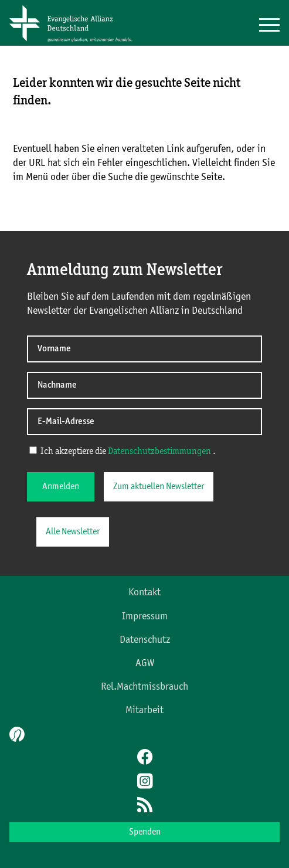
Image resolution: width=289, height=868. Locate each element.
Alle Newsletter (73, 532)
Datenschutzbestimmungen (159, 452)
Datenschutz (145, 640)
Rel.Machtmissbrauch (144, 687)
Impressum (145, 616)
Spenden (145, 832)
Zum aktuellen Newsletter (159, 487)
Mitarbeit (144, 710)
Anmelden (61, 487)
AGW (145, 663)
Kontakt (144, 592)
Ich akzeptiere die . (123, 451)
